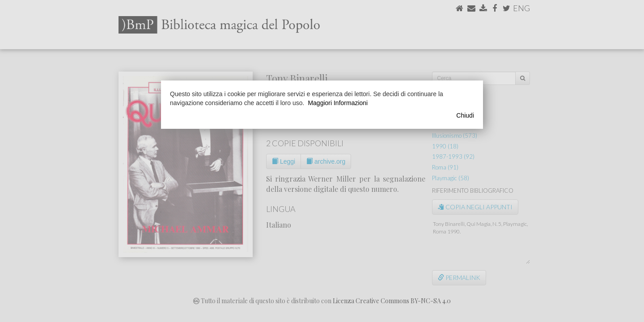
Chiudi (465, 115)
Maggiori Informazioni (338, 103)
